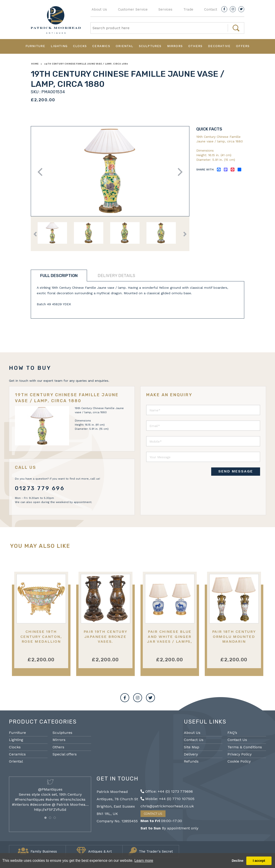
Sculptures (150, 46)
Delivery (191, 754)
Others (195, 46)
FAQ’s (232, 733)
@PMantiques (50, 789)
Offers (243, 46)
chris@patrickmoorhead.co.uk (167, 806)
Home (35, 64)
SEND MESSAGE (236, 471)
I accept (259, 861)
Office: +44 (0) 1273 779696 (167, 791)
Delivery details (116, 276)
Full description (59, 276)
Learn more (144, 861)
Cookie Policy (239, 761)
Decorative (219, 46)
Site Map (192, 747)
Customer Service (133, 9)
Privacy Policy (240, 754)
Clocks (80, 46)
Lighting (59, 46)
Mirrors (175, 46)
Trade (188, 9)
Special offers (65, 754)
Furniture (35, 46)
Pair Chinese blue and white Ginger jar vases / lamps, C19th (170, 639)
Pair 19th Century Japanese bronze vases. (105, 636)
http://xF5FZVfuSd (50, 810)
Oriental (125, 46)
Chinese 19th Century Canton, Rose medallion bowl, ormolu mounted (41, 641)
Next (178, 172)
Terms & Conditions (245, 747)
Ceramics (101, 46)
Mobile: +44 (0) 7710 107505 (167, 799)
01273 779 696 (40, 488)
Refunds (191, 761)
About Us (99, 9)
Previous (42, 172)
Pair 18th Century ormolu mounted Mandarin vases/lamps (234, 639)
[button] (45, 818)
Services (165, 9)
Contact (211, 9)
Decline (237, 861)
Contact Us (194, 740)
